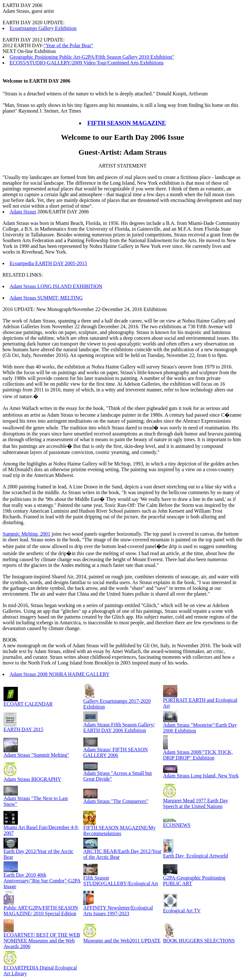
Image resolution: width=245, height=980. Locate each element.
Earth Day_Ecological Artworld (196, 856)
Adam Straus (23, 212)
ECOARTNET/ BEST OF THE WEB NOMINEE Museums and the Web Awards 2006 (42, 941)
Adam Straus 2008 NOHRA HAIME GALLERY (59, 674)
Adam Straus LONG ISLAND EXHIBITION (56, 286)
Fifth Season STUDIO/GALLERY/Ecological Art (121, 881)
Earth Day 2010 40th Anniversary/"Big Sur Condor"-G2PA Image (42, 881)
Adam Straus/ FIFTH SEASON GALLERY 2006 (115, 752)
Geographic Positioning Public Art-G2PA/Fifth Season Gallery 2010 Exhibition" (92, 57)
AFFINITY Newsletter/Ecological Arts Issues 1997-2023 (118, 911)
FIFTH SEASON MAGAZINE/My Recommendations (119, 831)
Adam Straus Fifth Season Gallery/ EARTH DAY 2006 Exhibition (119, 728)
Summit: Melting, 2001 (26, 534)
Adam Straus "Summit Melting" (36, 755)
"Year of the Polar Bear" (68, 45)
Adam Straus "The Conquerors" (116, 801)
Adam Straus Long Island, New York (201, 776)
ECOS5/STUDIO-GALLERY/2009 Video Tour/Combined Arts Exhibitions (87, 63)
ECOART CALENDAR (28, 704)
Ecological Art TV (182, 911)
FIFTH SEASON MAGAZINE (127, 123)
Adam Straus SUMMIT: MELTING (46, 298)
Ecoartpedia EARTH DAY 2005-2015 (48, 263)
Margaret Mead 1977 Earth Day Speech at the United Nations (196, 803)
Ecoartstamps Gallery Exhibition (43, 28)
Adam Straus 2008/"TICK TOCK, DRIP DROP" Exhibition (198, 755)
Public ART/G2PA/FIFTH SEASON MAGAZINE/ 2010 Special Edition (41, 911)
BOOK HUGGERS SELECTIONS (199, 941)
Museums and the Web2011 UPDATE (122, 941)
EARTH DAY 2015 (23, 729)
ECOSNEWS (177, 825)
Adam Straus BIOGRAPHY (32, 779)
